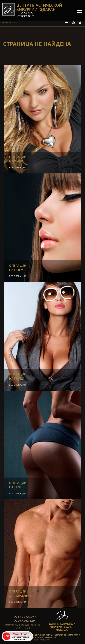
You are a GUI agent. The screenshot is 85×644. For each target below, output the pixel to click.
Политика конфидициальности (42, 637)
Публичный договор (43, 640)
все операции (18, 167)
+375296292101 (25, 16)
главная (7, 22)
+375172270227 (25, 13)
